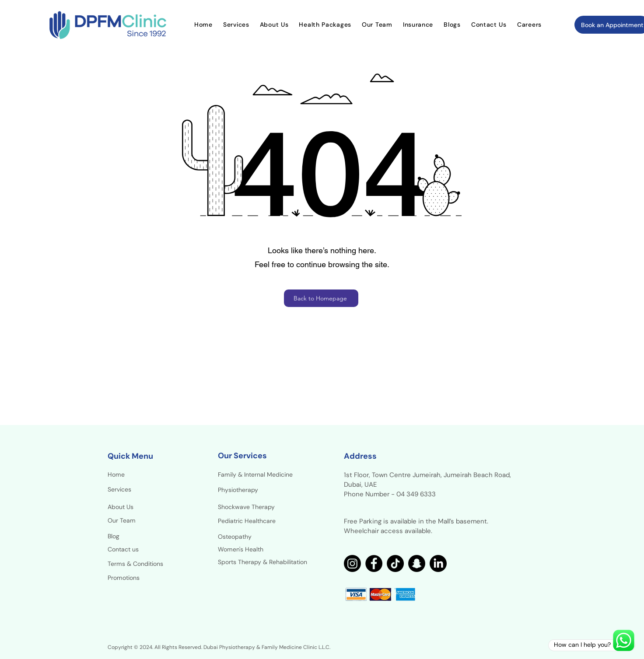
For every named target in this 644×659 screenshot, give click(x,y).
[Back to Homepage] (321, 298)
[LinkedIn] (438, 563)
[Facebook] (374, 563)
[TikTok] (395, 563)
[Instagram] (352, 563)
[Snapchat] (417, 563)
